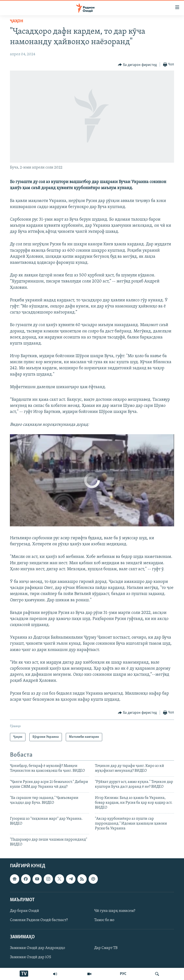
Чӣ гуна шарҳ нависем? (115, 911)
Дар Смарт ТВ (106, 948)
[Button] (137, 65)
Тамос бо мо (104, 920)
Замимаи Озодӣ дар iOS (31, 957)
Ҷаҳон (17, 21)
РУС (123, 974)
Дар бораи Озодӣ (25, 911)
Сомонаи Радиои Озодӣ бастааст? (39, 920)
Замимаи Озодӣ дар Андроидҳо (38, 948)
